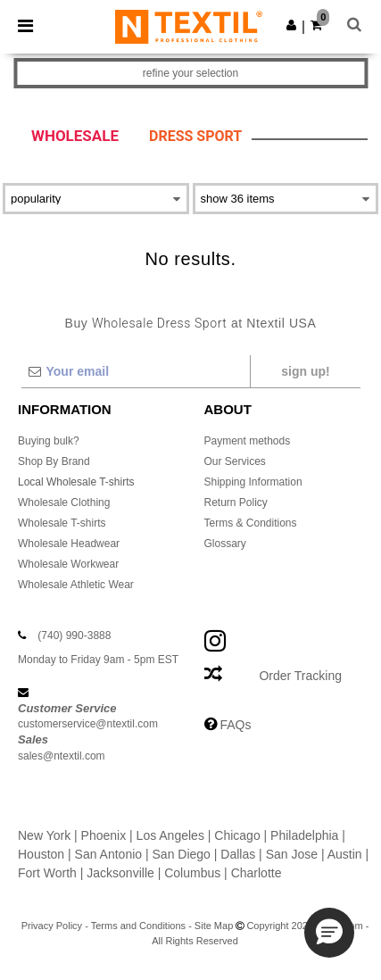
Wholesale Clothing (64, 502)
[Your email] (135, 371)
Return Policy (236, 502)
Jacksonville (120, 873)
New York (44, 835)
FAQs (235, 725)
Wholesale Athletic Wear (76, 585)
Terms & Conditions (251, 523)
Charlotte (257, 873)
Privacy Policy (52, 926)
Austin (345, 854)
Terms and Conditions (138, 926)
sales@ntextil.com (62, 756)
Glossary (225, 544)
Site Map (214, 926)
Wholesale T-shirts (62, 523)
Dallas (238, 854)
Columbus (192, 873)
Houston (41, 854)
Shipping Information (253, 482)
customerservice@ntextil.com (88, 724)
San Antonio (109, 854)
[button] (291, 25)
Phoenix (104, 835)
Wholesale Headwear (69, 544)
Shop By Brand (54, 461)
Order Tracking (300, 676)
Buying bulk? (49, 441)
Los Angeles (170, 835)
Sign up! (305, 371)
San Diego (182, 854)
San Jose (292, 854)
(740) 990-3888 (74, 635)
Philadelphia (304, 835)
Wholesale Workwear (68, 564)
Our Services (235, 461)
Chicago (237, 835)
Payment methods (248, 441)
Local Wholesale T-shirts (76, 482)
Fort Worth (47, 873)
